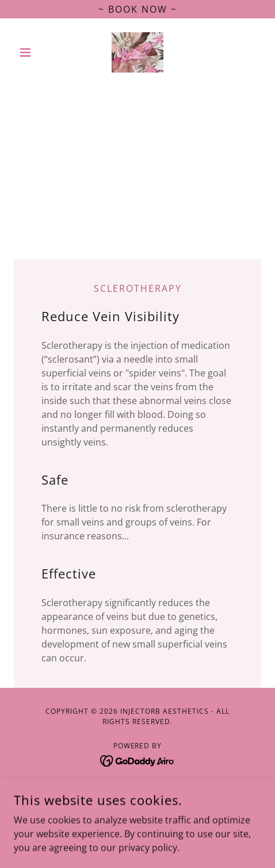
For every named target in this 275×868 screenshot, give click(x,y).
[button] (33, 52)
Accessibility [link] (138, 789)
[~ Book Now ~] (137, 9)
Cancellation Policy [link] (138, 806)
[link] (138, 52)
